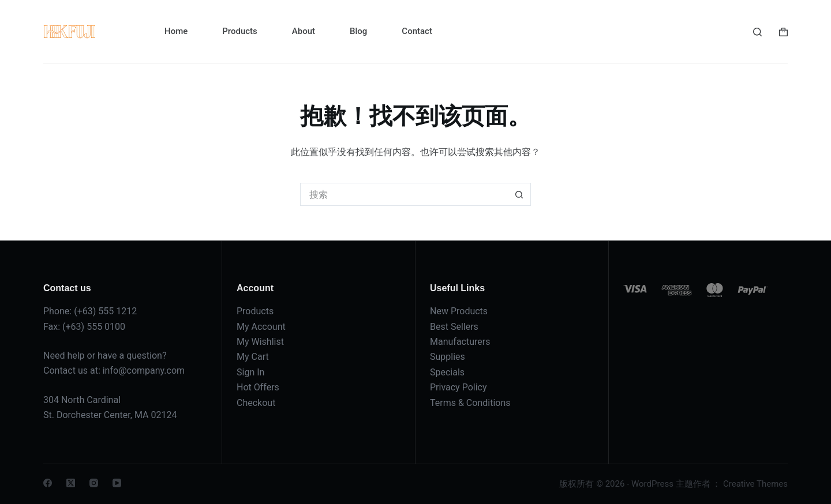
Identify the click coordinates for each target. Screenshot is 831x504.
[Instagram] (94, 483)
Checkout (256, 403)
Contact (417, 31)
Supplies (448, 357)
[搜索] (757, 32)
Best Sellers (454, 327)
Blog (358, 31)
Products (240, 31)
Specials (447, 372)
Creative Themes (755, 484)
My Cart (253, 357)
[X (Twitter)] (71, 483)
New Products (459, 311)
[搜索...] (404, 194)
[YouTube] (117, 483)
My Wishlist (260, 342)
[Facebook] (48, 483)
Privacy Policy (458, 387)
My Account (261, 327)
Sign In (250, 372)
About (304, 31)
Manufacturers (460, 342)
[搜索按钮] (519, 194)
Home (176, 31)
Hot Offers (258, 387)
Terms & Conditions (470, 403)
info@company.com (144, 371)
